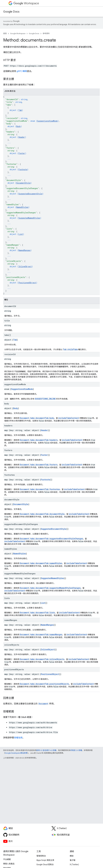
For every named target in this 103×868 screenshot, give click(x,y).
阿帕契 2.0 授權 (76, 750)
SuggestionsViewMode (47, 121)
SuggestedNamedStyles (29, 218)
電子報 (73, 860)
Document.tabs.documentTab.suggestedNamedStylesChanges (50, 588)
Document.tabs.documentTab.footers (39, 465)
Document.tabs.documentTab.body (37, 418)
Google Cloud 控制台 (45, 864)
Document (43, 704)
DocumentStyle (23, 183)
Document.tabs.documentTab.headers (39, 440)
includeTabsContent (69, 418)
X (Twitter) (74, 864)
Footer (22, 153)
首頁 (5, 33)
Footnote (23, 169)
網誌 (72, 856)
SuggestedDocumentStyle (30, 194)
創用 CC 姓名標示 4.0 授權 (46, 750)
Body (19, 126)
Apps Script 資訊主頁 (45, 860)
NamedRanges (24, 250)
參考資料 (46, 33)
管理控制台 (41, 856)
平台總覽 (7, 859)
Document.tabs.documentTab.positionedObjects (44, 684)
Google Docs (11, 12)
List (21, 234)
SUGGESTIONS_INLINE (45, 399)
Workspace (26, 3)
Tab (20, 110)
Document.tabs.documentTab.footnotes (40, 489)
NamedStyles (22, 207)
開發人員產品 (9, 864)
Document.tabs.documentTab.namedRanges (41, 635)
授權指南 (18, 738)
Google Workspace (18, 33)
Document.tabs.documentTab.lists (37, 613)
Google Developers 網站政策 (16, 753)
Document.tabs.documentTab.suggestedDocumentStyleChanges (51, 539)
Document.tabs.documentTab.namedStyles (41, 563)
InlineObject (25, 266)
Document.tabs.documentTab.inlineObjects (42, 659)
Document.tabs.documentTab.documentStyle (42, 514)
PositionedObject (27, 283)
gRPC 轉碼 (22, 71)
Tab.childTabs (70, 349)
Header (22, 137)
